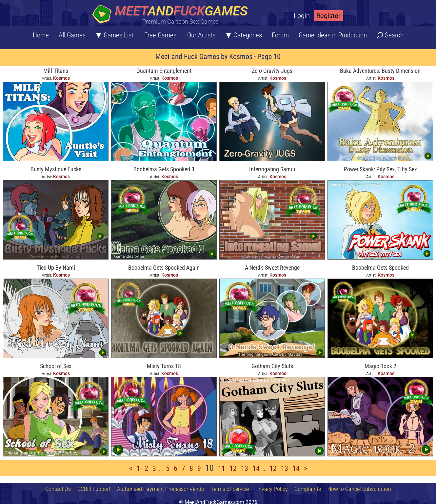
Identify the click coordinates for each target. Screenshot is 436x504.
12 (233, 468)
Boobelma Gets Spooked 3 (164, 169)
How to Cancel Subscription (359, 489)
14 (256, 468)
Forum (280, 35)
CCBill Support (94, 489)
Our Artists (201, 35)
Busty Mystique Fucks (56, 169)
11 (222, 468)
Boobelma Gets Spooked (380, 268)
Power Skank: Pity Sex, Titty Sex (380, 169)
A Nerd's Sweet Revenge (272, 268)
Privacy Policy (272, 489)
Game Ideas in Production (333, 35)
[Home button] (172, 15)
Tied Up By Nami (56, 268)
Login (302, 16)
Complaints (308, 489)
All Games (72, 35)
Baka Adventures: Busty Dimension (380, 71)
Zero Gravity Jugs (272, 71)
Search (394, 35)
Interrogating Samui (272, 169)
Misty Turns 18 (164, 366)
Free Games (160, 35)
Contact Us (58, 489)
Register (328, 16)
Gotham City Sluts (272, 366)
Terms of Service (230, 489)
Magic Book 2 (380, 366)
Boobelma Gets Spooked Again (164, 268)
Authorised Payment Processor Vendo (161, 489)
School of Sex (56, 366)
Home (41, 35)
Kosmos (61, 78)
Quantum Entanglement (164, 71)
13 (245, 468)
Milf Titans (56, 71)
